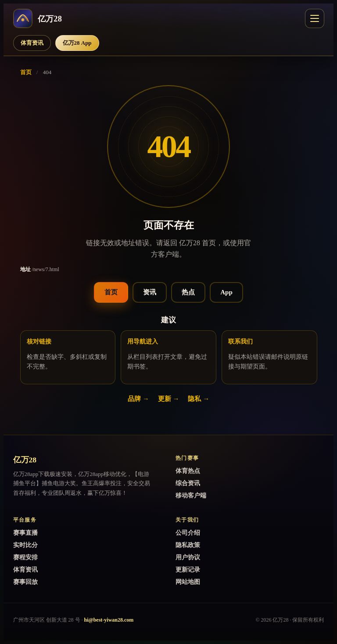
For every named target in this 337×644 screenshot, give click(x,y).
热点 (188, 292)
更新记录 (188, 570)
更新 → (169, 399)
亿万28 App (77, 43)
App (226, 292)
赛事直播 (25, 533)
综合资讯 (188, 483)
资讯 (150, 292)
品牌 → (138, 399)
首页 (26, 72)
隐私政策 (188, 545)
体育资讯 (32, 43)
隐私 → (199, 399)
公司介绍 (188, 533)
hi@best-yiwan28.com (109, 620)
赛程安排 (25, 557)
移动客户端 (191, 496)
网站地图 (188, 582)
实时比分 (25, 545)
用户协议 (188, 557)
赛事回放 (25, 582)
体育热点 (188, 471)
